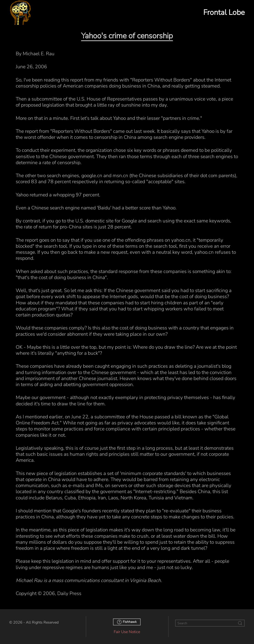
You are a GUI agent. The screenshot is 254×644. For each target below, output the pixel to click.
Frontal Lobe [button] (224, 12)
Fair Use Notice (126, 632)
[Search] (209, 623)
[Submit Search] (239, 623)
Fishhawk (126, 622)
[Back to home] (20, 12)
